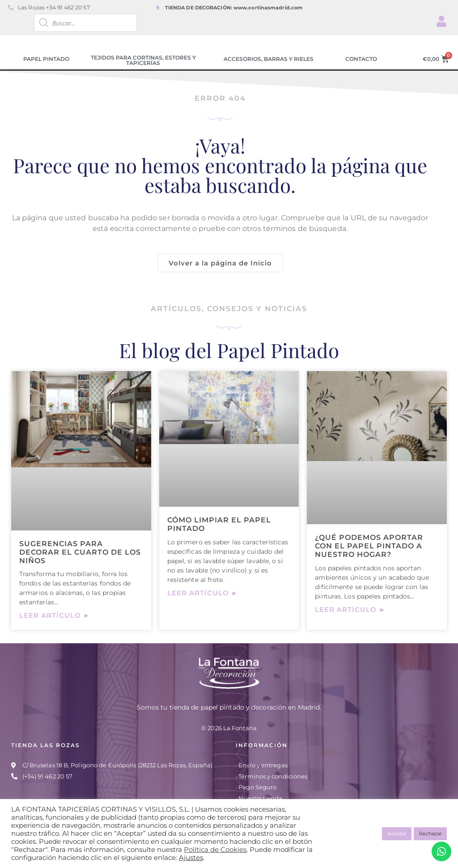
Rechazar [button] (430, 834)
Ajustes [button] (191, 858)
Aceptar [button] (397, 834)
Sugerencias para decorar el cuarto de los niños (80, 566)
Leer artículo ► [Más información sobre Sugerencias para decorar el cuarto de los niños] (55, 629)
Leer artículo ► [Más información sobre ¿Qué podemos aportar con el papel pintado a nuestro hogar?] (350, 623)
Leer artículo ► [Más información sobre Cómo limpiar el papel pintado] (203, 606)
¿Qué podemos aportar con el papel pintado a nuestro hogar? (369, 559)
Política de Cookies (215, 850)
